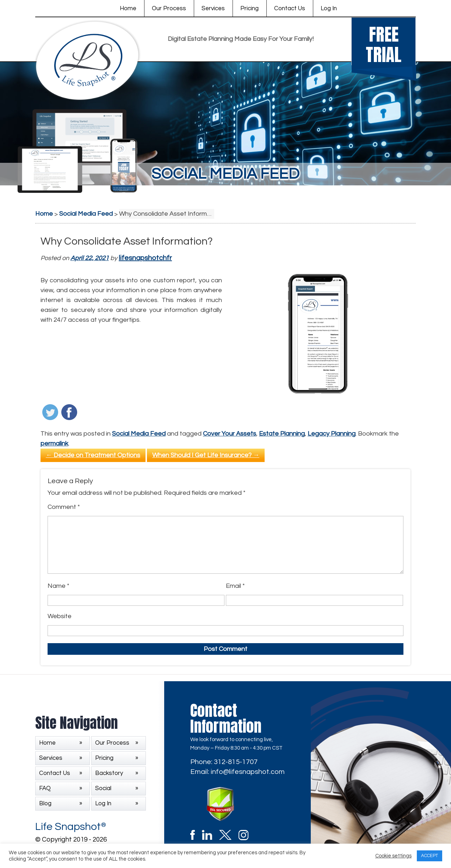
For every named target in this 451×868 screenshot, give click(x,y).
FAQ (45, 788)
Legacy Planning (332, 434)
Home (128, 8)
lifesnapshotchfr (145, 258)
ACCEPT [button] (430, 856)
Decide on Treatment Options (93, 455)
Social (103, 788)
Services (213, 8)
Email (235, 586)
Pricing (249, 8)
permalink (54, 444)
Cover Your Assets (230, 434)
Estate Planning (282, 434)
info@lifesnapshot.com (248, 772)
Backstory (109, 773)
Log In (329, 8)
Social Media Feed (139, 434)
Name (58, 586)
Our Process (169, 8)
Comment (64, 507)
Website (60, 616)
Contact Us (290, 8)
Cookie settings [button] (393, 856)
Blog (45, 804)
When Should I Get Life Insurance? (206, 455)
